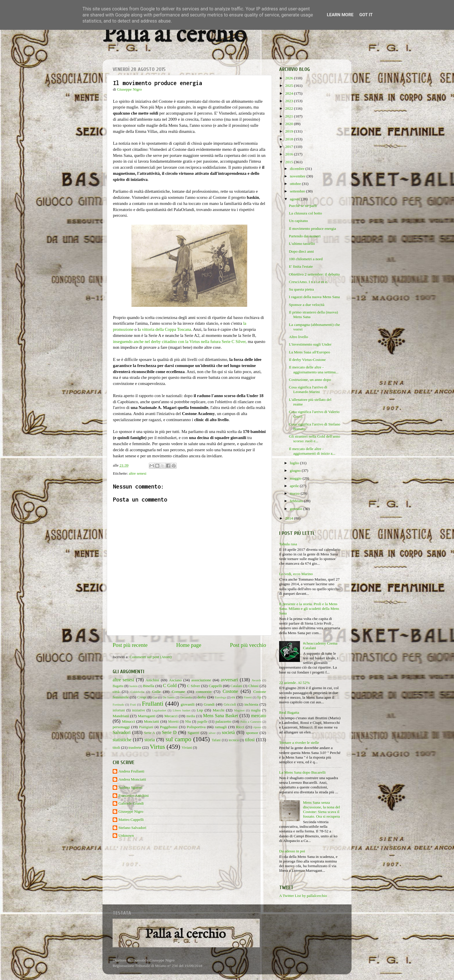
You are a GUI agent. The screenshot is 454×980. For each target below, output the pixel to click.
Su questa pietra (301, 289)
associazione (201, 680)
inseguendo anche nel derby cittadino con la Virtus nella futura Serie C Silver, (180, 342)
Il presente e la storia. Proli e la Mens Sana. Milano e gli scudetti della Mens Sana (309, 609)
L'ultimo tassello (302, 244)
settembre (298, 191)
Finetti (248, 697)
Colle (156, 692)
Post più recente (130, 645)
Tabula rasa (288, 544)
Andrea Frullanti (131, 771)
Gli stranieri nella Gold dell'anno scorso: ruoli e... (315, 439)
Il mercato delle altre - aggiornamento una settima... (314, 369)
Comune (178, 692)
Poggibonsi (169, 727)
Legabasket (159, 710)
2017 (290, 147)
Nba (188, 722)
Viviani (187, 748)
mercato (259, 716)
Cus (155, 697)
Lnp (200, 710)
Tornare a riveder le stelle (299, 743)
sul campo (179, 739)
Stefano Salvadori (132, 828)
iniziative (139, 710)
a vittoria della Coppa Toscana (165, 329)
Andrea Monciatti (132, 779)
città (116, 692)
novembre (298, 176)
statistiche (122, 740)
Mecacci (171, 716)
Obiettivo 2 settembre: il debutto (314, 274)
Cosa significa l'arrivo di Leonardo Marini (308, 389)
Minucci (128, 721)
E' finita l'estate (301, 266)
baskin (133, 686)
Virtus (157, 747)
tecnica (234, 740)
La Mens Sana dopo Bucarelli (302, 772)
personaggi (121, 727)
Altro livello (299, 337)
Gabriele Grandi (131, 803)
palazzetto (223, 721)
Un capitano (299, 221)
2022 (290, 108)
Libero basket (181, 710)
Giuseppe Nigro (131, 811)
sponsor (252, 733)
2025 (290, 86)
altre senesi (138, 473)
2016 (290, 154)
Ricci (240, 727)
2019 (290, 131)
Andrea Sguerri (130, 787)
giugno (296, 470)
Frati (133, 704)
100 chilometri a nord (306, 259)
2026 (290, 78)
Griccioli (230, 704)
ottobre (296, 184)
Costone (230, 691)
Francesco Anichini (134, 795)
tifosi (250, 740)
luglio (295, 463)
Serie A (150, 733)
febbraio (297, 501)
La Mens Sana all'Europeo (310, 352)
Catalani (236, 686)
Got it (366, 15)
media (191, 716)
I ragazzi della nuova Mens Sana (314, 297)
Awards (256, 680)
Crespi (142, 697)
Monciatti (152, 721)
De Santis (169, 697)
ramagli (221, 727)
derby (202, 697)
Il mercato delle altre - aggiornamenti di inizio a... (312, 451)
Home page (189, 645)
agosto (295, 199)
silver (212, 733)
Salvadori (122, 733)
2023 (290, 101)
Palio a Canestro (251, 722)
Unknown (126, 835)
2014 (290, 518)
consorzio (204, 692)
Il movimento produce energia (313, 229)
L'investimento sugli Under (310, 344)
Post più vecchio (248, 645)
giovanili (188, 704)
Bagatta (118, 686)
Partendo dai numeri (305, 236)
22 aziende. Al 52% (294, 683)
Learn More (340, 15)
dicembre (298, 169)
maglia (256, 710)
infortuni (119, 710)
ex (233, 697)
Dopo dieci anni (301, 251)
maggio (296, 478)
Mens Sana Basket (220, 716)
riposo (257, 727)
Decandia (186, 697)
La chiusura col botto (305, 213)
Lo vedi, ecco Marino (296, 574)
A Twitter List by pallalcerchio (303, 896)
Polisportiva (196, 727)
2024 (290, 93)
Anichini (152, 680)
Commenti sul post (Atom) (150, 657)
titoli (116, 747)
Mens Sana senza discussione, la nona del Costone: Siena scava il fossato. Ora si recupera (321, 810)
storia (150, 740)
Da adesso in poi (292, 851)
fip (259, 697)
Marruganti (147, 716)
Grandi (209, 704)
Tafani (216, 740)
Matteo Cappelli (131, 820)
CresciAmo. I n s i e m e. (309, 282)
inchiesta (251, 704)
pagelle (203, 722)
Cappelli (215, 686)
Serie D (169, 733)
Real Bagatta (289, 712)
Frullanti (153, 704)
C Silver (194, 686)
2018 (290, 139)
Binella (149, 686)
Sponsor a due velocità (307, 305)
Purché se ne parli (303, 206)
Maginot (239, 710)
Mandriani (121, 716)
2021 (290, 116)
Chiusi (253, 686)
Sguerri (193, 733)
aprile (295, 486)
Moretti (173, 722)
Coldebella (137, 692)
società (228, 733)
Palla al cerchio (174, 35)
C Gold (170, 686)
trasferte (135, 747)
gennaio (296, 509)
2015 (290, 162)
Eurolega (220, 697)
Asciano (175, 680)
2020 (290, 124)
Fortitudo (118, 704)
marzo (295, 493)
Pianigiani (146, 727)
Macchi (218, 710)
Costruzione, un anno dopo (310, 380)
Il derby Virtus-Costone (307, 360)
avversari (229, 680)
